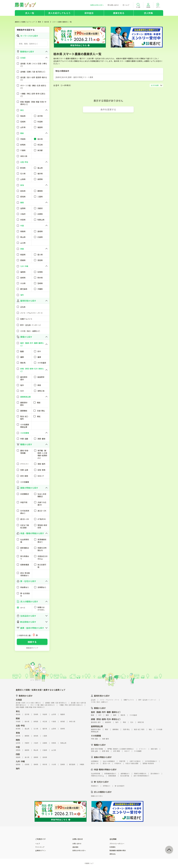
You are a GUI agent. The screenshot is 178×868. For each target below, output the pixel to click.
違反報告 (75, 847)
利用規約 (112, 847)
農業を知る (119, 13)
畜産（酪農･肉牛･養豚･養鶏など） (106, 712)
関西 (18, 740)
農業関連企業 (97, 726)
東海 (18, 733)
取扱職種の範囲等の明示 (118, 850)
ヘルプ (38, 844)
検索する (32, 642)
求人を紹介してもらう (59, 13)
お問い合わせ (77, 844)
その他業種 (96, 736)
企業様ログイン (41, 850)
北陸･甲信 (20, 726)
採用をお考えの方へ (79, 850)
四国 (18, 754)
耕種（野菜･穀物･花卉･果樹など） (106, 719)
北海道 (19, 700)
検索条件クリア (32, 648)
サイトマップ (40, 847)
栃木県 (47, 22)
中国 (18, 747)
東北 (18, 711)
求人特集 (148, 13)
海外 (18, 768)
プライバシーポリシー (117, 844)
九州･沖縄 (20, 761)
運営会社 (112, 854)
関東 (39, 22)
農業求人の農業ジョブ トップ (25, 22)
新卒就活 (89, 13)
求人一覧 (30, 13)
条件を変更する (108, 109)
